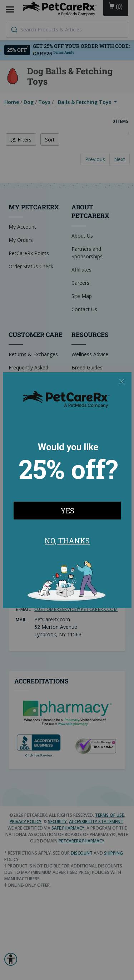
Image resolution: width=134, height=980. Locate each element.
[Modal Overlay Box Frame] (67, 490)
